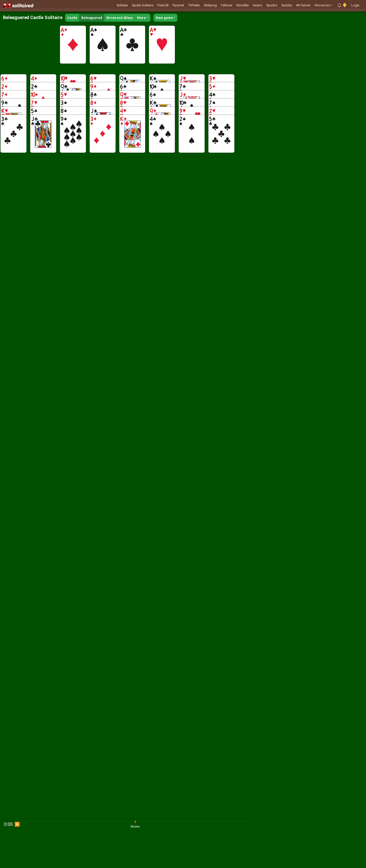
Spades (272, 5)
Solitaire (122, 5)
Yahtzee (227, 5)
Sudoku (287, 5)
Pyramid (178, 5)
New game (164, 18)
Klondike (243, 5)
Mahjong (210, 5)
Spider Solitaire (142, 5)
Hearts (257, 5)
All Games (303, 5)
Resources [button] (322, 5)
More (141, 18)
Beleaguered (92, 18)
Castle (72, 18)
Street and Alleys (119, 18)
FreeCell (163, 5)
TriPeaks (194, 5)
